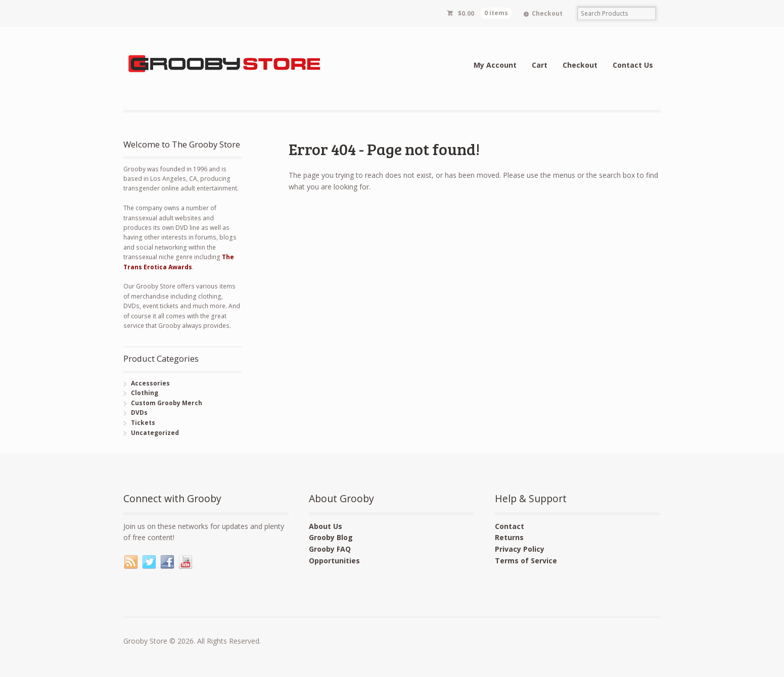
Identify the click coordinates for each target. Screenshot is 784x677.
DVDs (139, 413)
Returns (509, 537)
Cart (540, 65)
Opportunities (334, 561)
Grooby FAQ (330, 549)
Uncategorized (155, 433)
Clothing (145, 393)
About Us (326, 526)
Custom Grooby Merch (167, 403)
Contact (510, 526)
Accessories (150, 383)
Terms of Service (526, 561)
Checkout (547, 13)
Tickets (143, 423)
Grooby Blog (331, 537)
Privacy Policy (520, 549)
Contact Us (633, 65)
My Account (495, 65)
